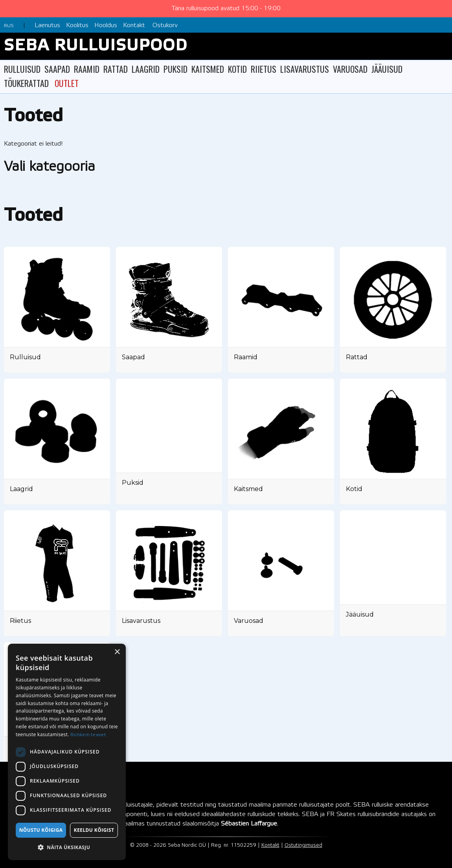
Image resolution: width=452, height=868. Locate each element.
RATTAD (116, 69)
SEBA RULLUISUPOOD (96, 46)
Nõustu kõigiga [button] (41, 830)
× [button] (117, 652)
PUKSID (175, 69)
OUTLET (67, 83)
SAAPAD (57, 69)
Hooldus (106, 25)
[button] (67, 848)
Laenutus (47, 25)
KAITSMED (208, 69)
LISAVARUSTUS (305, 69)
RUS (9, 26)
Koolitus (77, 25)
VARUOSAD (350, 69)
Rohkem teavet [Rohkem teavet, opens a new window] (88, 735)
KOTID (237, 69)
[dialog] (67, 752)
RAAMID (87, 69)
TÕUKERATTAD (26, 83)
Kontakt (134, 25)
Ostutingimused (303, 845)
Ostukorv (165, 25)
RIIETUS (264, 69)
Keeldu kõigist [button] (94, 830)
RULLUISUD (22, 69)
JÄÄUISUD (387, 69)
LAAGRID (146, 69)
